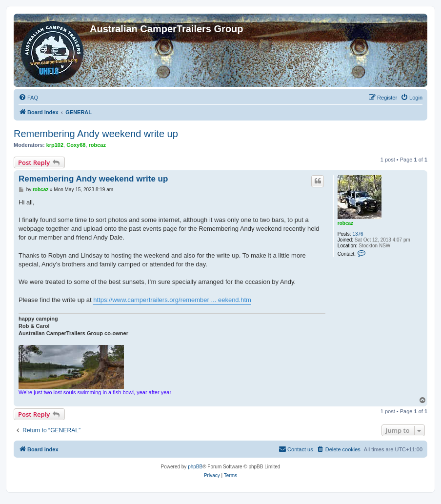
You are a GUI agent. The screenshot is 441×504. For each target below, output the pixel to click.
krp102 (55, 145)
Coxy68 (76, 145)
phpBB (195, 467)
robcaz (97, 145)
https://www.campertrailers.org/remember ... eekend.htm (172, 300)
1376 (358, 234)
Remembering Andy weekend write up (96, 134)
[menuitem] (28, 98)
